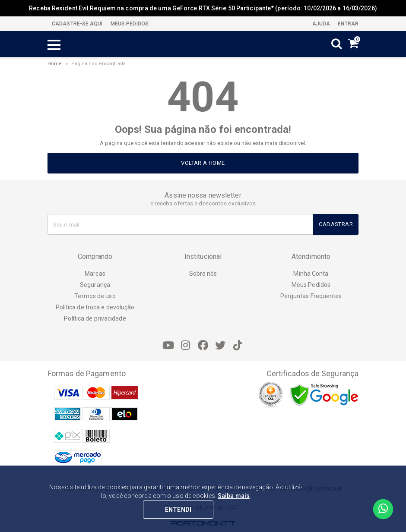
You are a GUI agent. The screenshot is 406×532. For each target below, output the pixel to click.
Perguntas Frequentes (311, 296)
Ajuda (321, 24)
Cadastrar (336, 224)
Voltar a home (203, 163)
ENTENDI (178, 510)
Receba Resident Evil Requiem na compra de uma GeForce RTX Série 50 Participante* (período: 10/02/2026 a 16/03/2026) (203, 8)
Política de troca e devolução (95, 307)
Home (55, 64)
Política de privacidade (95, 318)
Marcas (95, 274)
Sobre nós (203, 274)
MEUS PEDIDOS (129, 24)
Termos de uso (95, 296)
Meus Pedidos (311, 285)
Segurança (95, 285)
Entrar (347, 24)
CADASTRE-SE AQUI (77, 24)
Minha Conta (311, 274)
